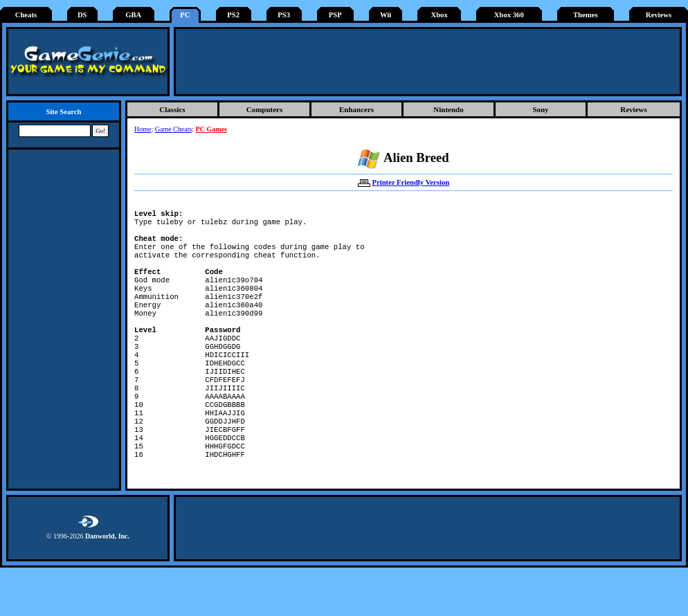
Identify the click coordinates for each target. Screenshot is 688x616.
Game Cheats (174, 129)
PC (185, 15)
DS (82, 15)
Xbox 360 (509, 15)
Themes (586, 15)
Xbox (439, 15)
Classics (172, 109)
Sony (540, 109)
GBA (133, 15)
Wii (386, 15)
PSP (335, 15)
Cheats (26, 15)
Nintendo (448, 109)
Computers (265, 109)
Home (143, 129)
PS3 (284, 15)
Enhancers (356, 109)
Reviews (659, 15)
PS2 (233, 15)
